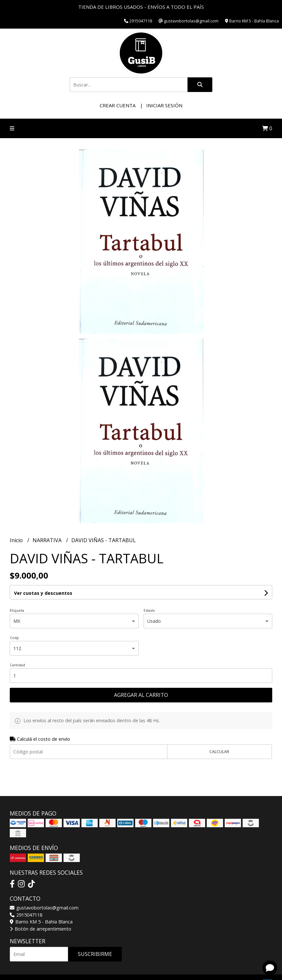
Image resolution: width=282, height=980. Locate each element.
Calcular (219, 751)
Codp (14, 638)
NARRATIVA (48, 540)
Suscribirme (95, 954)
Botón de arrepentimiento (41, 929)
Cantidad (17, 665)
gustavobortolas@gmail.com (44, 908)
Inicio (17, 540)
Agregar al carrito (141, 695)
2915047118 (26, 915)
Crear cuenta (118, 105)
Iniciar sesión (164, 105)
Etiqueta (17, 610)
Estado (149, 610)
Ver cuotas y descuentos (43, 593)
